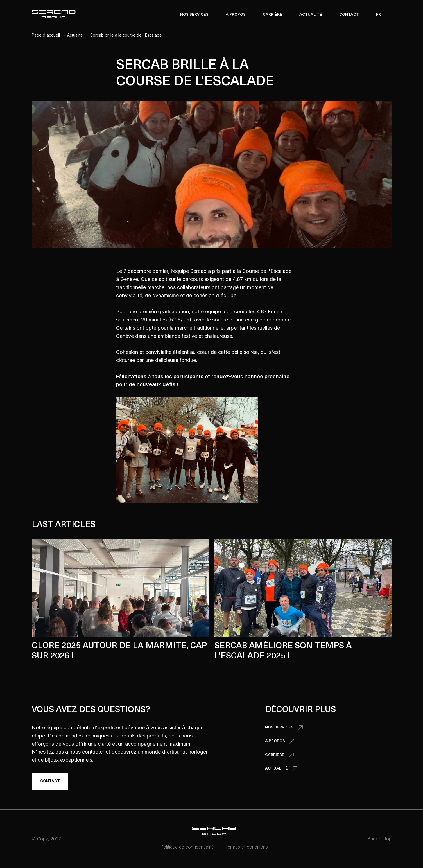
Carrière (272, 15)
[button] (194, 15)
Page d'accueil (46, 35)
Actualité (311, 15)
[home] (54, 15)
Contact (349, 15)
